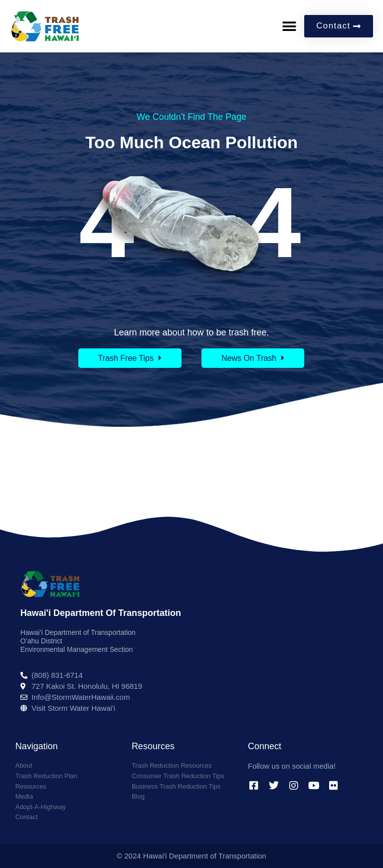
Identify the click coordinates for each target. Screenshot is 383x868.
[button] (289, 26)
